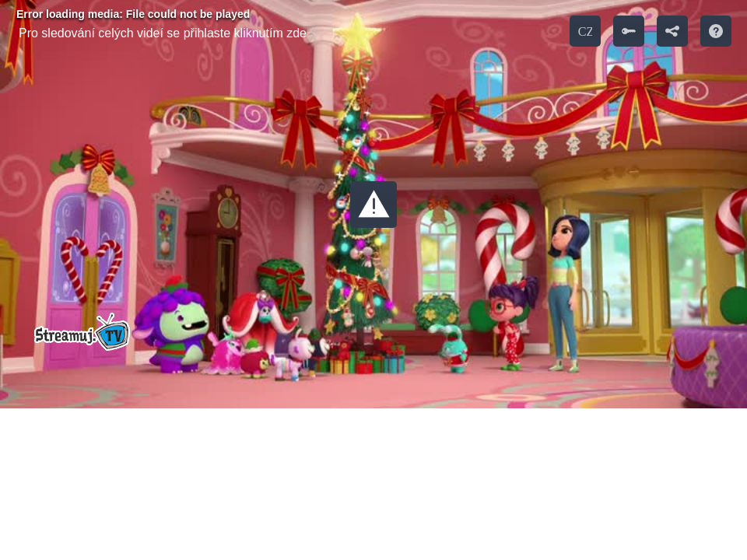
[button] (373, 205)
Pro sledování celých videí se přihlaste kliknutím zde (163, 33)
